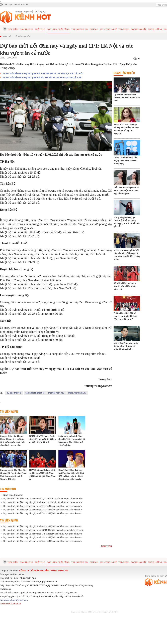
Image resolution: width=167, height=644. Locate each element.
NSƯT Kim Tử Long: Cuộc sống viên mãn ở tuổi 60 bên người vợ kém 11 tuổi (42, 439)
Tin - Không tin (80, 29)
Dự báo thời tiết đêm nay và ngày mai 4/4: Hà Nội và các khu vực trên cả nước (43, 534)
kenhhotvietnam (18, 574)
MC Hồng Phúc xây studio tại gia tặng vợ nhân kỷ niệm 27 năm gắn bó (126, 346)
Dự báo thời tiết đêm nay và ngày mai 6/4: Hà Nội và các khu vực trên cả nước (43, 526)
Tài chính (124, 29)
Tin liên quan (9, 411)
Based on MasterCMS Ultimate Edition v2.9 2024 (95, 612)
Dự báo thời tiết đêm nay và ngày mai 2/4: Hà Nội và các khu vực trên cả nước (43, 541)
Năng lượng (155, 29)
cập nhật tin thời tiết (35, 393)
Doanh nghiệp (139, 29)
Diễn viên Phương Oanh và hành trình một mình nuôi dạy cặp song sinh (126, 190)
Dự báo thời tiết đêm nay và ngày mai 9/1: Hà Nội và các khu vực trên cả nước (42, 77)
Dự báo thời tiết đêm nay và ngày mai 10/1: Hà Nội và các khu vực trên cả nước (43, 73)
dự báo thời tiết (14, 393)
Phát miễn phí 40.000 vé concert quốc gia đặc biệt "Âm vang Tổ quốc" (125, 316)
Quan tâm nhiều (124, 73)
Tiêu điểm (13, 29)
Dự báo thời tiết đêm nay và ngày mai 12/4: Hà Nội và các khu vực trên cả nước (43, 499)
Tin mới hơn (8, 489)
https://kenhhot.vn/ (77, 393)
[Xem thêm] (107, 546)
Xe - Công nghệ (108, 29)
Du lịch (94, 29)
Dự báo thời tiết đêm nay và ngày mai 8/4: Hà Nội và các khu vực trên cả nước (43, 510)
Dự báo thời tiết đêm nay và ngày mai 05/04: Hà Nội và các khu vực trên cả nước (44, 530)
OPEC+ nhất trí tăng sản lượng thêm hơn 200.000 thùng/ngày (125, 161)
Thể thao (40, 29)
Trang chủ (7, 36)
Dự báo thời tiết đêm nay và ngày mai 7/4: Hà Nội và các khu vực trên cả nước (43, 513)
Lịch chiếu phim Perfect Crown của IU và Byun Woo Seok (127, 98)
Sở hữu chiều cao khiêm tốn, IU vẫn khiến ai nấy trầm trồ (125, 286)
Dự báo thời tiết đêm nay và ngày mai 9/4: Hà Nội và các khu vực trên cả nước (43, 506)
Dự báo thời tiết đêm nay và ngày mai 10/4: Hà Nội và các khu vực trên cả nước (43, 502)
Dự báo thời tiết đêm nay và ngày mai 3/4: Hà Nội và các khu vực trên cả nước (43, 537)
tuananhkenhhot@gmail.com (14, 600)
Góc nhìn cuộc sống (58, 29)
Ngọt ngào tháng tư (13, 495)
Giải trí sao (26, 29)
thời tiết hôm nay (56, 393)
